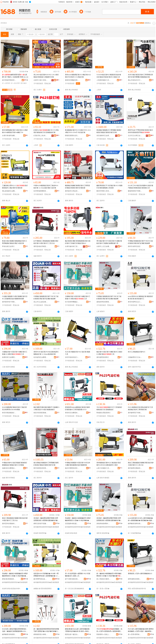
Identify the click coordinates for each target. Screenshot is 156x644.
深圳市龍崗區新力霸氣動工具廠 (72, 357)
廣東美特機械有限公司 (72, 80)
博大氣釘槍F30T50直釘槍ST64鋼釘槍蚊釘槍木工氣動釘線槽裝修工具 (109, 242)
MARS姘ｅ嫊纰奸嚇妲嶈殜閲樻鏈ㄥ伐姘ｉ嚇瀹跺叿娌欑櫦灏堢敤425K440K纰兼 (15, 630)
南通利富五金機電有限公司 (9, 357)
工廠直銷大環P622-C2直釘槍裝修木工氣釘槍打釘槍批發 (15, 187)
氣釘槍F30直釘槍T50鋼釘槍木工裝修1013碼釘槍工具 (109, 353)
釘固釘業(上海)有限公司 (41, 136)
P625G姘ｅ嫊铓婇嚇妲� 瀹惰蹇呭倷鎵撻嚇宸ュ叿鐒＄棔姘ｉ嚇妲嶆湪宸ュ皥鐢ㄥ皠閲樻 (141, 630)
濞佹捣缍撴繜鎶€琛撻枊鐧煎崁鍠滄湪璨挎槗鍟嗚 (104, 524)
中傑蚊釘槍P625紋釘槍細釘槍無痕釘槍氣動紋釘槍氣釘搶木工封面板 (15, 464)
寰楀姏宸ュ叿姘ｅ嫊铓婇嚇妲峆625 (140, 574)
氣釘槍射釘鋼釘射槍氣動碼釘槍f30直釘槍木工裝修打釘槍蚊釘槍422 (78, 242)
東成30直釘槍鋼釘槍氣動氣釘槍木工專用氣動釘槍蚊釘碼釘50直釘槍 (15, 242)
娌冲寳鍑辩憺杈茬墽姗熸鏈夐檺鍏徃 (9, 80)
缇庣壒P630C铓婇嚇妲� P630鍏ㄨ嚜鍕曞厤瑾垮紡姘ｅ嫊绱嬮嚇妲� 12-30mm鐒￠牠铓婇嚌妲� (46, 575)
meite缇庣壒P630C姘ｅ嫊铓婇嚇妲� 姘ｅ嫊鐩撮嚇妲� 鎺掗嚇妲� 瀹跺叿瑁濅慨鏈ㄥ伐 (141, 519)
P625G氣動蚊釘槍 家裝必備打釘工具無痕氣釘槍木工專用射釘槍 (140, 408)
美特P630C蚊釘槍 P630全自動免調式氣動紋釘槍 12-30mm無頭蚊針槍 (46, 353)
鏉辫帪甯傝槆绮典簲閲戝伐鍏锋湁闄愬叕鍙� (135, 524)
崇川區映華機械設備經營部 (72, 302)
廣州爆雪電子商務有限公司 (9, 302)
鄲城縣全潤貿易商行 (103, 413)
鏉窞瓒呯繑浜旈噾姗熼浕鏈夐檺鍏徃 (41, 579)
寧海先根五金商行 (8, 246)
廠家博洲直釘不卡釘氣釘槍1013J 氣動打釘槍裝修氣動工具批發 (109, 187)
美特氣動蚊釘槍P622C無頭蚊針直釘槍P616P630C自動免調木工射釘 (109, 464)
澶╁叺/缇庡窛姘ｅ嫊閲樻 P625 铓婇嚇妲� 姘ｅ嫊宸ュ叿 (78, 575)
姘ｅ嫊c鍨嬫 (15, 83)
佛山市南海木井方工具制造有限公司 (135, 80)
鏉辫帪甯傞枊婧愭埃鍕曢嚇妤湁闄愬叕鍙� (9, 634)
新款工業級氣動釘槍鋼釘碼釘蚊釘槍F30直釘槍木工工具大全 (141, 464)
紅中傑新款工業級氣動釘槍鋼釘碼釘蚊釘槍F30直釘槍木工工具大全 (46, 242)
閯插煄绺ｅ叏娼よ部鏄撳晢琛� (104, 634)
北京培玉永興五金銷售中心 (135, 136)
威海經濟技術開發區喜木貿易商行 (104, 302)
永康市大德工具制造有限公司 (41, 80)
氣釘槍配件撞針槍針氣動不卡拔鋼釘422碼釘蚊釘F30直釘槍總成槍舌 (46, 408)
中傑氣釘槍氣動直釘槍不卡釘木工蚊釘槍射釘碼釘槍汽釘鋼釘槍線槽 (140, 242)
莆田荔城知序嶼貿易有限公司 (41, 246)
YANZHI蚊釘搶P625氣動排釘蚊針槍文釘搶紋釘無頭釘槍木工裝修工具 (109, 76)
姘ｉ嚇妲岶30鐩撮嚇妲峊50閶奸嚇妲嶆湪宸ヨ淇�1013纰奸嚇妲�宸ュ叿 (109, 575)
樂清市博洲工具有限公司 (104, 191)
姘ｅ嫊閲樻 (6, 83)
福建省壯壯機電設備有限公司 (9, 468)
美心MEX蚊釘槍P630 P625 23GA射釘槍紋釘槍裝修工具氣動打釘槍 (46, 76)
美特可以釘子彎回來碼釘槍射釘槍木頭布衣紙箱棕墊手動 (140, 131)
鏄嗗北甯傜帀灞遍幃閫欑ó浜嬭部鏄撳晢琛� (41, 524)
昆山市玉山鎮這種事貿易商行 (41, 302)
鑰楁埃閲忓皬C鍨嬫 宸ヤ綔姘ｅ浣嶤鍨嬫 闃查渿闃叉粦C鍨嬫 (15, 76)
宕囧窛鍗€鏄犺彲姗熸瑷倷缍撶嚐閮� (72, 524)
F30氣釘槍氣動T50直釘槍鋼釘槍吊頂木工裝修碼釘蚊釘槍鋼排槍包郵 (15, 298)
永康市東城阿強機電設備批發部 (9, 136)
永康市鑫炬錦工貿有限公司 (72, 246)
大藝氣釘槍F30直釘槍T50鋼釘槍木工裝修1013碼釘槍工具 (78, 298)
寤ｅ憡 (26, 77)
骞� (26, 80)
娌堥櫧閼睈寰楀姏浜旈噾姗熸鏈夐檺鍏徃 (135, 579)
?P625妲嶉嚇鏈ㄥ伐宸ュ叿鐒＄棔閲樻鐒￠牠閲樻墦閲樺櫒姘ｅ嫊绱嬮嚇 (109, 630)
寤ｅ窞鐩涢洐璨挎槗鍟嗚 (104, 579)
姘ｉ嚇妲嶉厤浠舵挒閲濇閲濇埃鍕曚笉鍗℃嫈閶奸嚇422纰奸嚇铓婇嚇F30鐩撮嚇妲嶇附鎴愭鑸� (46, 630)
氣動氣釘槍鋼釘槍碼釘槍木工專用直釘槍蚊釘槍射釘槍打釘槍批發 (77, 187)
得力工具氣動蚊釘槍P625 (137, 352)
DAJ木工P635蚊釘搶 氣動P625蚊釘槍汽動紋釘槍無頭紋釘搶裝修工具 (141, 187)
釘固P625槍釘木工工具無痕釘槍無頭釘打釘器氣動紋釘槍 (46, 131)
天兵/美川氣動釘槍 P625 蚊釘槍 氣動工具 (78, 353)
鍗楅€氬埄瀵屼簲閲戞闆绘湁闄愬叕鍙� (9, 579)
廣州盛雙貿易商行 (103, 357)
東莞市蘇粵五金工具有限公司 (135, 302)
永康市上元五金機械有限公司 (104, 246)
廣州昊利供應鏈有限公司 (9, 524)
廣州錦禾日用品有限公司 (72, 191)
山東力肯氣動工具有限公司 (104, 468)
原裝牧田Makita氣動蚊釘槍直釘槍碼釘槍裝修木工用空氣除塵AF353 (77, 408)
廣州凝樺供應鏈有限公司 (135, 468)
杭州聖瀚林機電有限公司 (41, 191)
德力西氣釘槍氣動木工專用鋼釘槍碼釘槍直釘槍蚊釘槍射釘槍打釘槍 (46, 464)
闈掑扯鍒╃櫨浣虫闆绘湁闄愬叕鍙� (72, 634)
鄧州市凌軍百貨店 (134, 246)
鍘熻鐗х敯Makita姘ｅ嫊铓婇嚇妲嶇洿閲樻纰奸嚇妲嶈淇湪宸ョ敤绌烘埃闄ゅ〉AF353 (78, 630)
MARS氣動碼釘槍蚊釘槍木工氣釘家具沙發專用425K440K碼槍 (14, 408)
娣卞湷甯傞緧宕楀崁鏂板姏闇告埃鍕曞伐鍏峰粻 (72, 579)
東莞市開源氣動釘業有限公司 (9, 413)
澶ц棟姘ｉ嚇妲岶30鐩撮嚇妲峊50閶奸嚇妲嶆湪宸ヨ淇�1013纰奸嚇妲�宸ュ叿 (78, 519)
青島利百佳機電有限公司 (72, 413)
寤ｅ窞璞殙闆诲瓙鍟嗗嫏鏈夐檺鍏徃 (135, 634)
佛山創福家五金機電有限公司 (9, 191)
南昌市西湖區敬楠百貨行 (41, 413)
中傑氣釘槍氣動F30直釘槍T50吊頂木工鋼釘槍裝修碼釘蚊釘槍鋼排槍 (78, 464)
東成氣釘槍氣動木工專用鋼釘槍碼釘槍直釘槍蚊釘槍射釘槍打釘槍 (109, 131)
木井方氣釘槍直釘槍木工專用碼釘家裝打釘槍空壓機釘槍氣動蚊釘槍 (140, 76)
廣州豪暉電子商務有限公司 (135, 413)
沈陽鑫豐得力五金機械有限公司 (135, 357)
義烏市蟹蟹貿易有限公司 (72, 468)
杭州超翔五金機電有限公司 (41, 357)
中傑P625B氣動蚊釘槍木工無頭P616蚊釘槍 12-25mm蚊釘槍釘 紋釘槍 (46, 187)
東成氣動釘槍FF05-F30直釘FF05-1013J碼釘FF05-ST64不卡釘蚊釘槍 (78, 131)
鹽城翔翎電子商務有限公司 (135, 191)
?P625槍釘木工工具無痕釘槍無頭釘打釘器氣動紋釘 (109, 408)
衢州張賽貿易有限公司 (41, 468)
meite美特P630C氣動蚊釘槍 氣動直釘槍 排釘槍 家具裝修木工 (141, 298)
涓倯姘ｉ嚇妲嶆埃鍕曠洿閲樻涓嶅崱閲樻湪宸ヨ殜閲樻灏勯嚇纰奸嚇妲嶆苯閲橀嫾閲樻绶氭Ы (46, 519)
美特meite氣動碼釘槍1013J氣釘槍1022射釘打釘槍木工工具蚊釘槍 (78, 76)
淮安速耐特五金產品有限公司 (104, 136)
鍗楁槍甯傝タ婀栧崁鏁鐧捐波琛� (41, 634)
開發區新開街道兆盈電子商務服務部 (72, 136)
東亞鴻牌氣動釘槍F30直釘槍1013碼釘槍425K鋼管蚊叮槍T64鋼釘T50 (15, 131)
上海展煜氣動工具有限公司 (104, 80)
